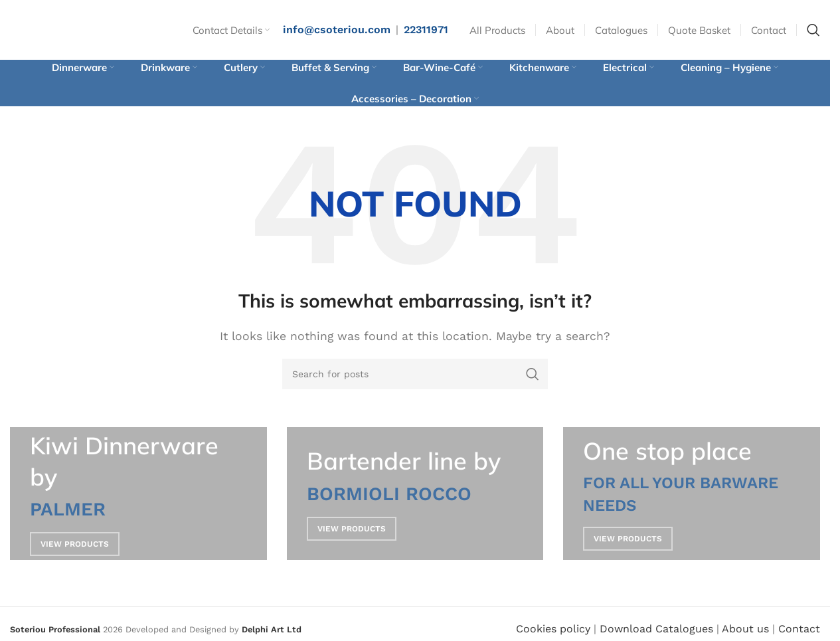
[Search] (813, 30)
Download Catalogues (656, 629)
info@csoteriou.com (337, 30)
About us (745, 629)
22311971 (426, 30)
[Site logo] (76, 29)
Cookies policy (553, 629)
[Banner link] (138, 494)
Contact (799, 629)
